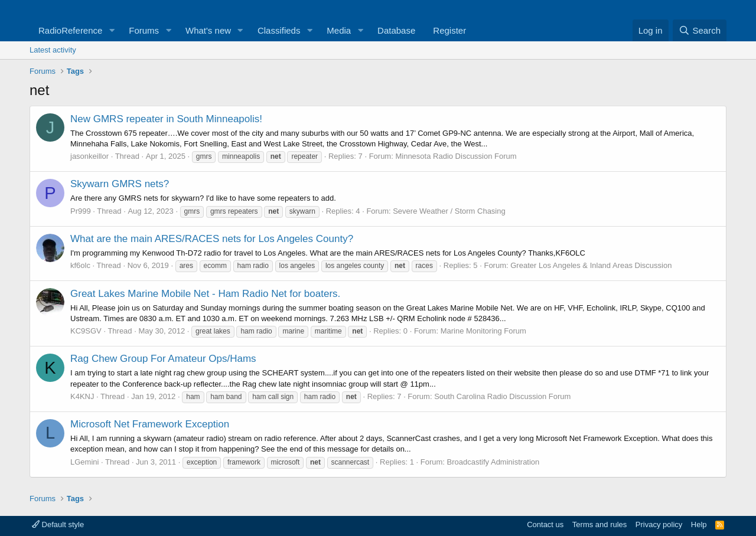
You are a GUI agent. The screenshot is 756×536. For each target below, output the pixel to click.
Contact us (545, 524)
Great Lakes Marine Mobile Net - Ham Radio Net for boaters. (205, 294)
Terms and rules (599, 524)
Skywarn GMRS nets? (120, 184)
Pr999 (81, 211)
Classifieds (279, 30)
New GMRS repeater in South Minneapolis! (166, 119)
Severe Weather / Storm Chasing (449, 211)
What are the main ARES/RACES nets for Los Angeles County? (212, 239)
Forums (144, 30)
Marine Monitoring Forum (483, 331)
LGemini (84, 462)
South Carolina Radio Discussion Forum (502, 396)
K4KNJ (82, 396)
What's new (208, 30)
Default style (58, 524)
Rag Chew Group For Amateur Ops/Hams (163, 359)
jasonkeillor (89, 156)
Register (449, 30)
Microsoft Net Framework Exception (150, 424)
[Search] (700, 30)
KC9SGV (86, 331)
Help (699, 524)
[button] (112, 30)
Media (339, 30)
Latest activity (53, 50)
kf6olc (80, 265)
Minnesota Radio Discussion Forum (456, 156)
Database (396, 30)
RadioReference (70, 30)
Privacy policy (659, 524)
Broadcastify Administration (493, 462)
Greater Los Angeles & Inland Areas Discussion (591, 265)
